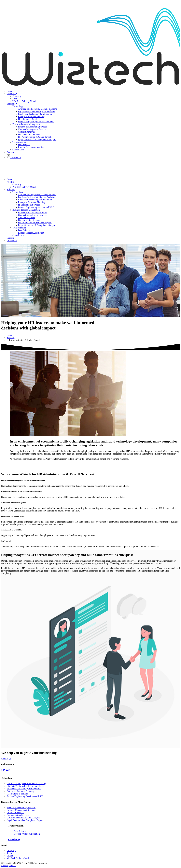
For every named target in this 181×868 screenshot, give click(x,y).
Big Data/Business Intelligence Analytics (37, 111)
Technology (18, 106)
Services (11, 337)
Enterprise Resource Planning (32, 117)
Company (17, 96)
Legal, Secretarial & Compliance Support (37, 139)
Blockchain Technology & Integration (35, 114)
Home (10, 91)
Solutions (12, 104)
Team (15, 99)
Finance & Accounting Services (32, 127)
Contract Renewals (27, 132)
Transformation (19, 142)
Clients (10, 856)
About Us (12, 94)
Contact (12, 866)
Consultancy (18, 150)
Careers (10, 152)
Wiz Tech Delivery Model (24, 101)
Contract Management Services (32, 129)
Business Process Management (26, 124)
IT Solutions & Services (29, 119)
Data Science (24, 145)
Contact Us (14, 157)
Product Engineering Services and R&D (36, 122)
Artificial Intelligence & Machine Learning (38, 109)
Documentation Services (29, 134)
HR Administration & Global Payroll (35, 137)
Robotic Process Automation (31, 147)
